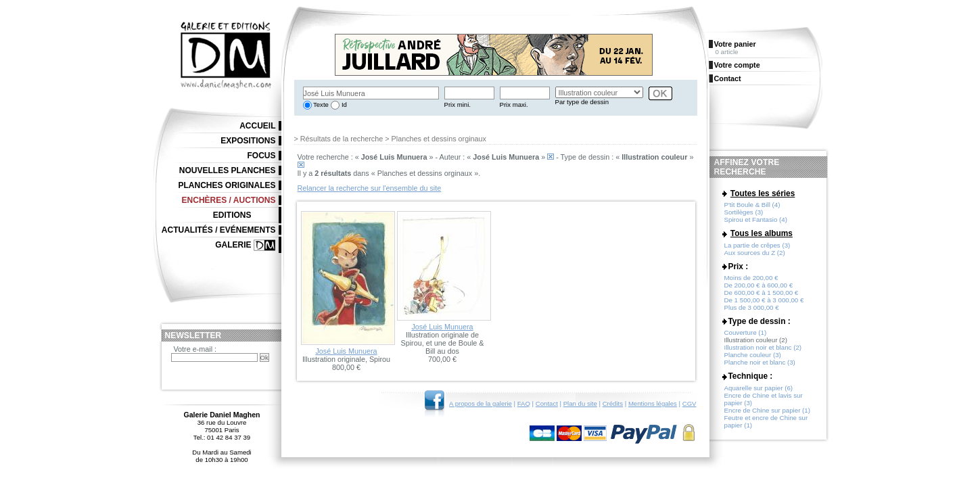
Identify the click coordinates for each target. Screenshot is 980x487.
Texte (320, 105)
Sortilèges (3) (744, 212)
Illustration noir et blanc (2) (763, 347)
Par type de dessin (582, 102)
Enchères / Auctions (229, 200)
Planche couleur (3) (753, 355)
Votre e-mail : (195, 349)
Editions (232, 215)
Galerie (233, 245)
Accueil (257, 126)
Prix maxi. (514, 105)
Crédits (613, 403)
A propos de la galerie (481, 403)
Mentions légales (653, 403)
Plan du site (580, 403)
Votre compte (737, 65)
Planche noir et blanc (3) (760, 362)
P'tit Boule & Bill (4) (752, 205)
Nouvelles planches (228, 170)
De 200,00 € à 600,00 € (759, 285)
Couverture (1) (746, 332)
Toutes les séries (763, 193)
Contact (547, 403)
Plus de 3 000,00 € (752, 307)
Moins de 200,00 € (751, 278)
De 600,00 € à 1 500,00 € (762, 293)
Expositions (248, 141)
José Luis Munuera (346, 351)
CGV (690, 403)
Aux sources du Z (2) (755, 253)
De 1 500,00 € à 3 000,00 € (764, 300)
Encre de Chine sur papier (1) (768, 410)
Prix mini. (458, 105)
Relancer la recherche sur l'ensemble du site (370, 188)
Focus (262, 156)
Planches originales (227, 185)
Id (343, 105)
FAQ (524, 403)
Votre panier (735, 44)
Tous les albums (762, 233)
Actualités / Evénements (219, 230)
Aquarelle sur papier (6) (759, 388)
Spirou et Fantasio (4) (756, 219)
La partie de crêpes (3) (757, 245)
